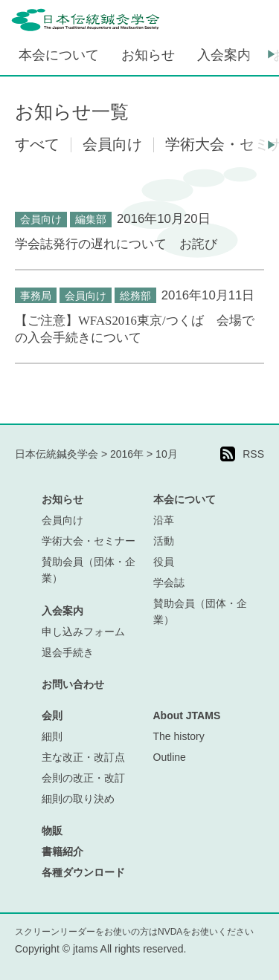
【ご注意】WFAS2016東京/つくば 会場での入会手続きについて (135, 330)
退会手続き (68, 652)
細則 (52, 736)
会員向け (41, 219)
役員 (164, 562)
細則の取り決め (78, 799)
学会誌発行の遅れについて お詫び (116, 244)
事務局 (36, 296)
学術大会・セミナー (89, 541)
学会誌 (169, 583)
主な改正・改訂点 (83, 757)
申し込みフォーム (83, 632)
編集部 (91, 219)
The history (179, 736)
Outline (170, 757)
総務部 (135, 296)
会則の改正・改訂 (83, 778)
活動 (164, 541)
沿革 (164, 520)
